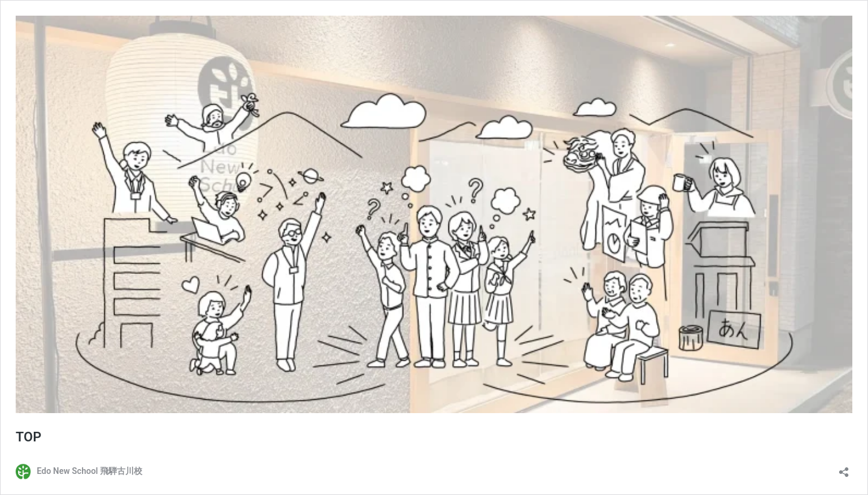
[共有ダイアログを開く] (844, 468)
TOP (29, 437)
